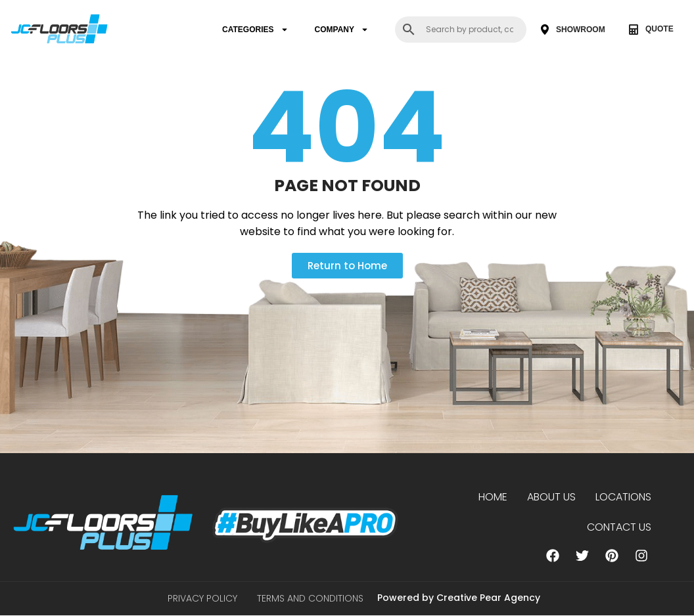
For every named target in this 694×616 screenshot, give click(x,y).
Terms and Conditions (310, 599)
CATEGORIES (255, 30)
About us (551, 497)
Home (493, 497)
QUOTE (659, 29)
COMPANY (342, 30)
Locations (623, 497)
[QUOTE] (634, 30)
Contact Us (619, 527)
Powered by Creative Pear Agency (459, 598)
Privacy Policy (202, 599)
